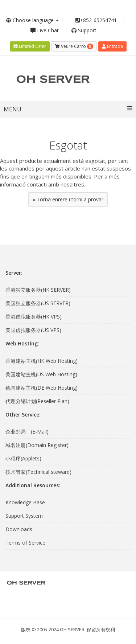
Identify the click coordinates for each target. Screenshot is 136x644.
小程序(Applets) (23, 458)
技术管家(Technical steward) (38, 472)
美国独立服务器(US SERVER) (38, 303)
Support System (24, 516)
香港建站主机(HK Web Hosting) (42, 361)
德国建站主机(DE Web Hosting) (42, 388)
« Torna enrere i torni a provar (68, 199)
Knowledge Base (25, 502)
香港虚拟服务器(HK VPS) (34, 317)
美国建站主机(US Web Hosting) (41, 374)
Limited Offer (30, 46)
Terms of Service (25, 543)
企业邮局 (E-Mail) (27, 432)
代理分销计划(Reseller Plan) (37, 401)
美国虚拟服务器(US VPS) (33, 330)
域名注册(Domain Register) (37, 445)
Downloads (19, 529)
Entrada (112, 46)
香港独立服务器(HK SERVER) (38, 290)
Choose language (32, 20)
